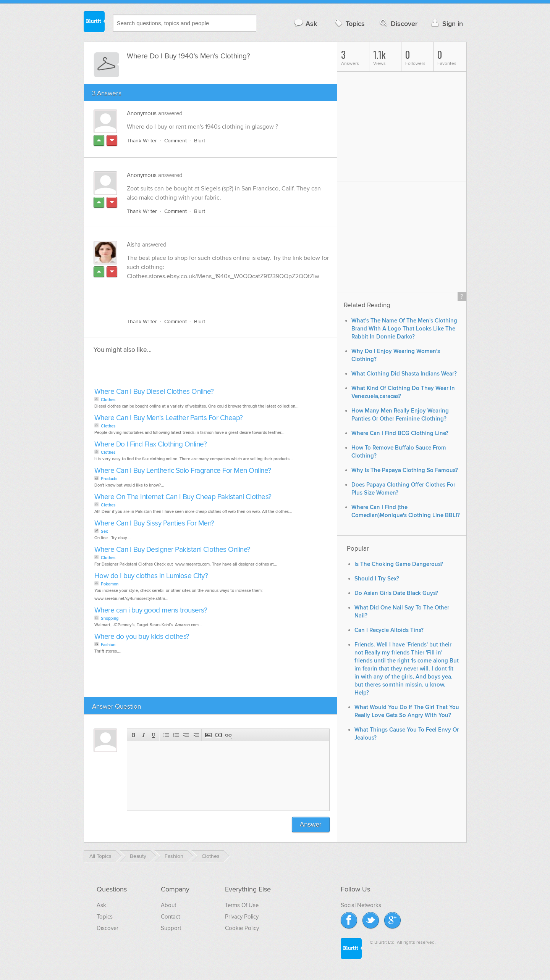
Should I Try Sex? (377, 579)
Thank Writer (142, 141)
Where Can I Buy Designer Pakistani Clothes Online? (172, 550)
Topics (349, 23)
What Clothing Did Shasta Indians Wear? (404, 374)
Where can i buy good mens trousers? (151, 610)
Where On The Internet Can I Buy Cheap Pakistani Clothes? (183, 497)
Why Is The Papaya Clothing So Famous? (405, 470)
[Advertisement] (215, 295)
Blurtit (94, 23)
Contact (170, 917)
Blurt (200, 141)
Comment (176, 141)
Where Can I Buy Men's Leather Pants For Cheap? (169, 418)
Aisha (134, 245)
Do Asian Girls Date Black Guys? (396, 593)
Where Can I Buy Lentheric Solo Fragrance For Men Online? (183, 471)
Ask (305, 23)
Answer (311, 824)
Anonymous (142, 113)
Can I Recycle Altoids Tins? (389, 630)
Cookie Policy (242, 928)
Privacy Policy (242, 917)
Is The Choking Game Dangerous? (399, 564)
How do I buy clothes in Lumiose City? (151, 576)
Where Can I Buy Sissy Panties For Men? (154, 523)
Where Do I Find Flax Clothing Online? (151, 444)
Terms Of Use (242, 905)
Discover (398, 23)
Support (171, 928)
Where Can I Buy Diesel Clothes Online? (154, 392)
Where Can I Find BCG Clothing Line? (400, 433)
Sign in (446, 23)
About (168, 905)
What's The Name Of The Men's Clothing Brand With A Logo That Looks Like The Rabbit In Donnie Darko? (404, 329)
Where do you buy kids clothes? (142, 637)
